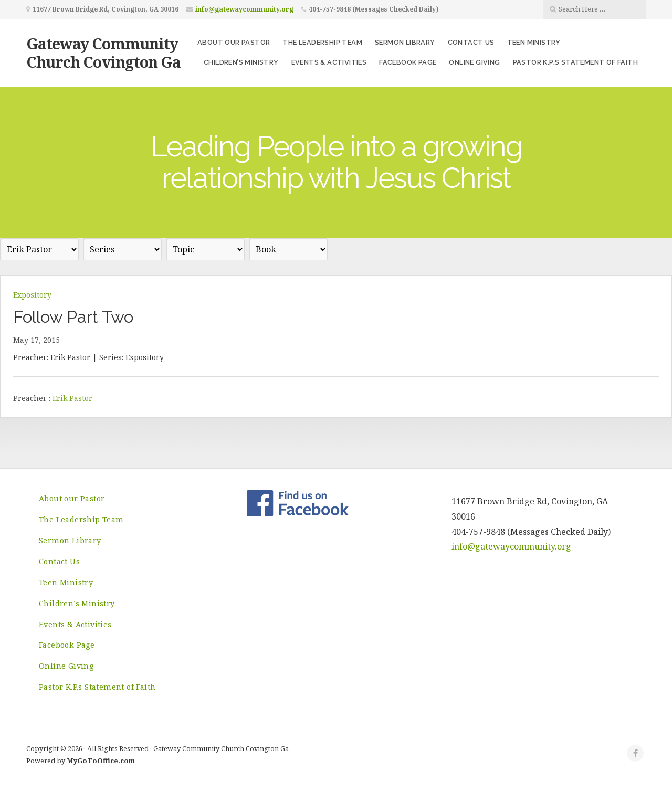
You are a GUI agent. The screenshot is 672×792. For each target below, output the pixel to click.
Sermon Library (405, 42)
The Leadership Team (322, 42)
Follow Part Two (73, 317)
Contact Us (471, 42)
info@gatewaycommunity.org (244, 9)
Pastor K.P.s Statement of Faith (575, 62)
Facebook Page (408, 62)
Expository (32, 295)
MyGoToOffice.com (101, 761)
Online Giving (474, 62)
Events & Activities (329, 62)
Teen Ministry (534, 42)
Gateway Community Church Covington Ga (103, 52)
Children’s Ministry (241, 62)
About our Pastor (234, 42)
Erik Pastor (72, 398)
